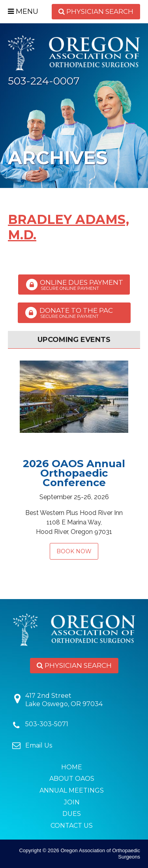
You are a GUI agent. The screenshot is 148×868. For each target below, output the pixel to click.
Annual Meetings (72, 790)
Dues (72, 814)
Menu (23, 11)
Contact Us (72, 826)
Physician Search (96, 11)
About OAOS (72, 779)
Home (72, 767)
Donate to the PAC (74, 313)
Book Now (74, 551)
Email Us (39, 745)
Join (72, 802)
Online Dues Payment (74, 285)
